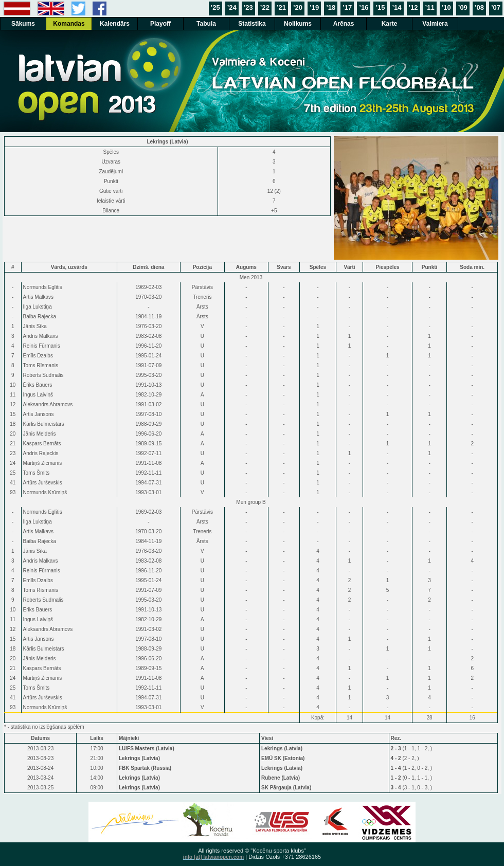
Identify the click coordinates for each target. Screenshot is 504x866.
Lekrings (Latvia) (282, 748)
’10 (446, 7)
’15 (380, 7)
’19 (314, 7)
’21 (281, 7)
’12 (413, 7)
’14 (397, 7)
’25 (215, 7)
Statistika (252, 24)
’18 (331, 7)
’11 (430, 7)
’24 (232, 7)
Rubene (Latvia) (281, 778)
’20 (298, 7)
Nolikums (298, 24)
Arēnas (344, 24)
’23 (248, 7)
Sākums (23, 24)
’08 (479, 7)
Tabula (206, 24)
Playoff (160, 24)
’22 (265, 7)
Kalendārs (115, 24)
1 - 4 (397, 768)
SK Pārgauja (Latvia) (286, 788)
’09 (463, 7)
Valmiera (435, 24)
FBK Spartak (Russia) (145, 768)
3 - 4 (397, 788)
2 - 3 (397, 748)
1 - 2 (397, 778)
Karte (390, 24)
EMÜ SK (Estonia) (283, 758)
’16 (364, 7)
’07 (496, 7)
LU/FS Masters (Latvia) (147, 748)
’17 (347, 7)
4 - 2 (397, 758)
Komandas (69, 24)
